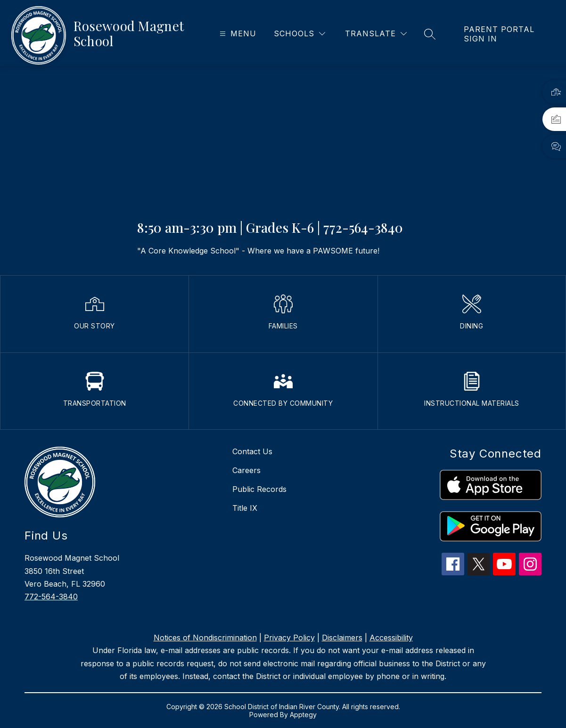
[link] (505, 34)
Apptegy (303, 715)
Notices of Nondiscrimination (205, 638)
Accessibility (391, 638)
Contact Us (252, 451)
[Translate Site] (376, 34)
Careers (246, 470)
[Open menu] (237, 34)
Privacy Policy (289, 638)
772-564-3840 (51, 597)
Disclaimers (342, 638)
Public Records (259, 489)
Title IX (245, 508)
